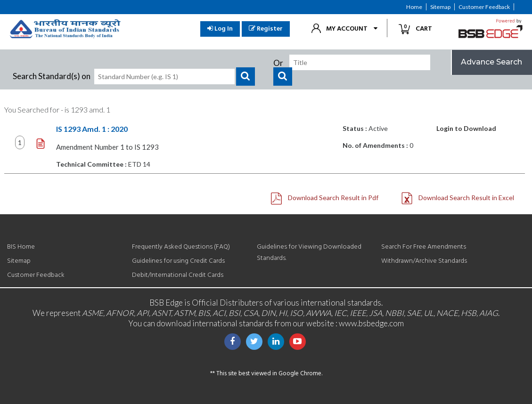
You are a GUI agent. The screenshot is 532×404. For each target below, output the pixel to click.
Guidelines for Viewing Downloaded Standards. (309, 253)
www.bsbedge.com (371, 323)
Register (266, 29)
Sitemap (440, 7)
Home (414, 7)
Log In (220, 29)
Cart (419, 28)
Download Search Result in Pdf (325, 198)
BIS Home (21, 247)
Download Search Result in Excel (458, 198)
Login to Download (466, 128)
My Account (347, 29)
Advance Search (491, 62)
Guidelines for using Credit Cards (178, 261)
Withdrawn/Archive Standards (424, 261)
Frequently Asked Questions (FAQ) (181, 247)
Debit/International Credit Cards (178, 275)
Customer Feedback (484, 7)
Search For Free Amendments (424, 247)
